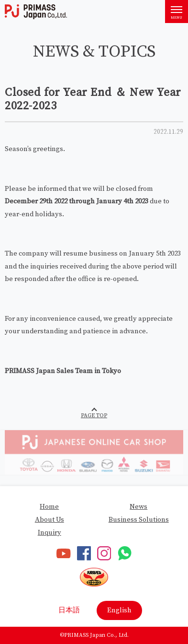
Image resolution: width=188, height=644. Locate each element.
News (138, 507)
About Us (50, 520)
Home (49, 507)
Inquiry (50, 533)
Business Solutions (139, 520)
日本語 (69, 610)
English (119, 610)
